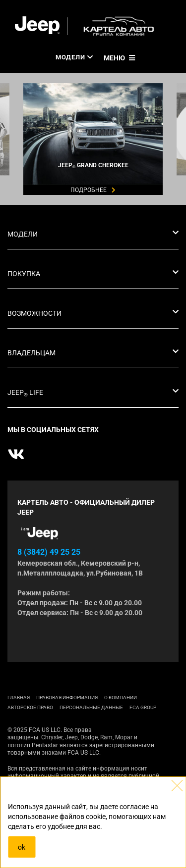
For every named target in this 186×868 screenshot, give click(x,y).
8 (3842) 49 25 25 (49, 552)
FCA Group (143, 707)
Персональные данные (91, 707)
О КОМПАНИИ (121, 698)
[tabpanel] (93, 73)
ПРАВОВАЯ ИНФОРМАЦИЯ (67, 698)
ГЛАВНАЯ (19, 698)
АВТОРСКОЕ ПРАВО (30, 707)
